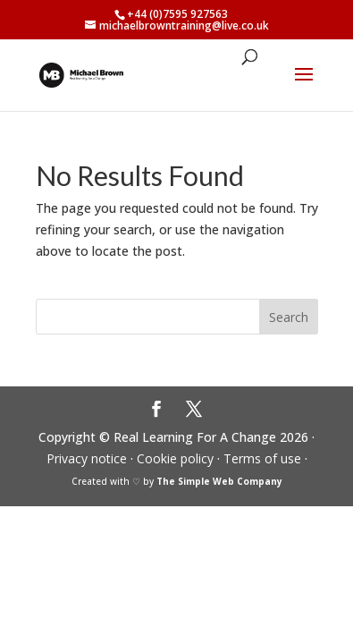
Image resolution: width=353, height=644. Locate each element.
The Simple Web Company (219, 481)
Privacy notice (87, 458)
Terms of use (262, 458)
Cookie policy (175, 458)
